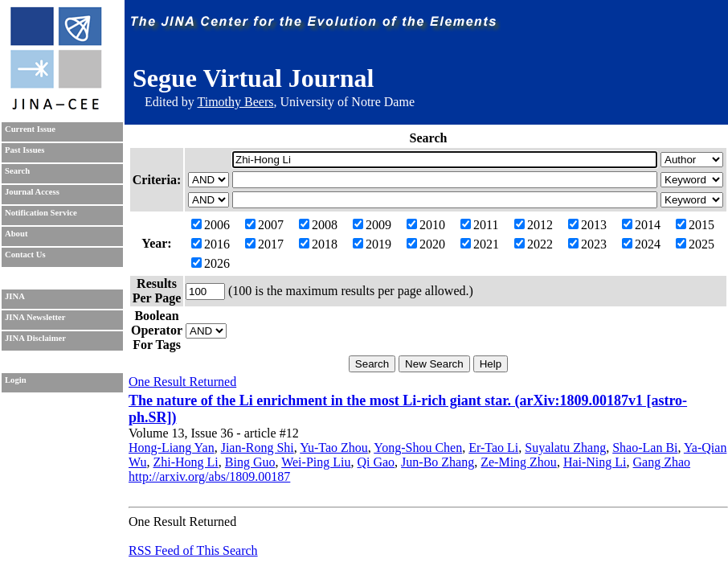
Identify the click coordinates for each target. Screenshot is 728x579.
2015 (695, 225)
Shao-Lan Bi (645, 448)
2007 (264, 225)
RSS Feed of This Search (193, 550)
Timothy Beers (235, 102)
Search (17, 171)
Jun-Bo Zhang (438, 462)
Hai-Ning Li (595, 462)
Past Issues (25, 150)
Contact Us (25, 255)
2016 (211, 244)
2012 (534, 225)
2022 (534, 244)
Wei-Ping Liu (316, 462)
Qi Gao (376, 462)
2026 (211, 263)
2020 (426, 244)
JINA (15, 296)
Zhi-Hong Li (185, 462)
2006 (211, 225)
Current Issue (30, 129)
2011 (479, 225)
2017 (264, 244)
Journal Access (32, 192)
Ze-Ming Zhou (519, 462)
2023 (587, 244)
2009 (372, 225)
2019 (372, 244)
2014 (641, 225)
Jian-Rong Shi (258, 448)
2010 (426, 225)
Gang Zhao (662, 462)
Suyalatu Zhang (565, 448)
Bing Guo (250, 462)
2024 (641, 244)
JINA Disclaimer (35, 338)
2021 (480, 244)
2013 (587, 225)
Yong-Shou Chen (418, 448)
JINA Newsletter (35, 317)
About (16, 234)
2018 (318, 244)
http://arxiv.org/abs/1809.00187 (209, 476)
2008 (318, 225)
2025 (695, 244)
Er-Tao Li (493, 448)
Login (16, 380)
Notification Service (41, 213)
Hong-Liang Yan (172, 448)
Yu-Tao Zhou (334, 448)
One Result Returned (182, 382)
